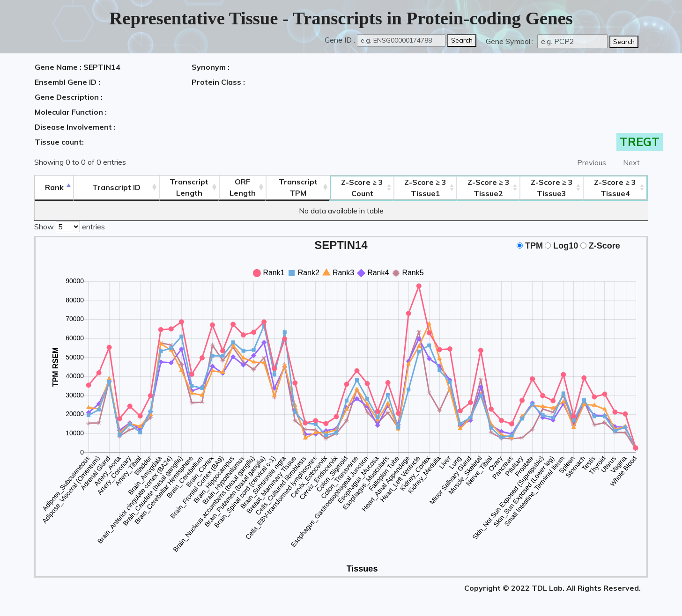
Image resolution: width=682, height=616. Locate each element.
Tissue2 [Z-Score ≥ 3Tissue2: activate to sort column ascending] (489, 188)
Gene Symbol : (511, 41)
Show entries (70, 226)
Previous (592, 162)
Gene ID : (340, 40)
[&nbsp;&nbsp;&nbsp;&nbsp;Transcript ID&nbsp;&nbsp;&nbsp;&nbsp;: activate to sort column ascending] (116, 187)
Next (631, 162)
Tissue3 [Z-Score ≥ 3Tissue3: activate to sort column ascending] (552, 188)
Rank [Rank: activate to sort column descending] (54, 187)
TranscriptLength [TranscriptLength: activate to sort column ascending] (189, 187)
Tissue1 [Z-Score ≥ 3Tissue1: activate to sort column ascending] (425, 188)
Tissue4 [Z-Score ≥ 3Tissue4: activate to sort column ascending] (615, 188)
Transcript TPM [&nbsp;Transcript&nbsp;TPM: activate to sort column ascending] (298, 187)
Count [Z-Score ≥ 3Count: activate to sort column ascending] (362, 188)
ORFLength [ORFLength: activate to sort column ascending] (243, 187)
